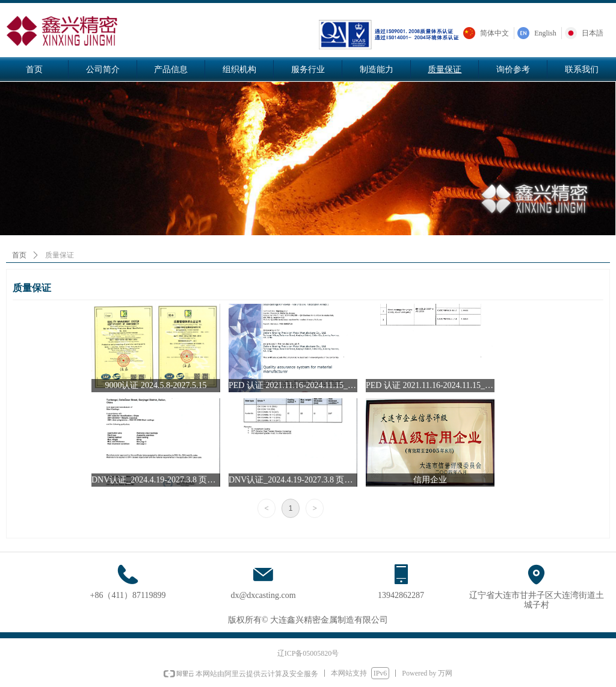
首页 (19, 255)
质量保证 (60, 255)
